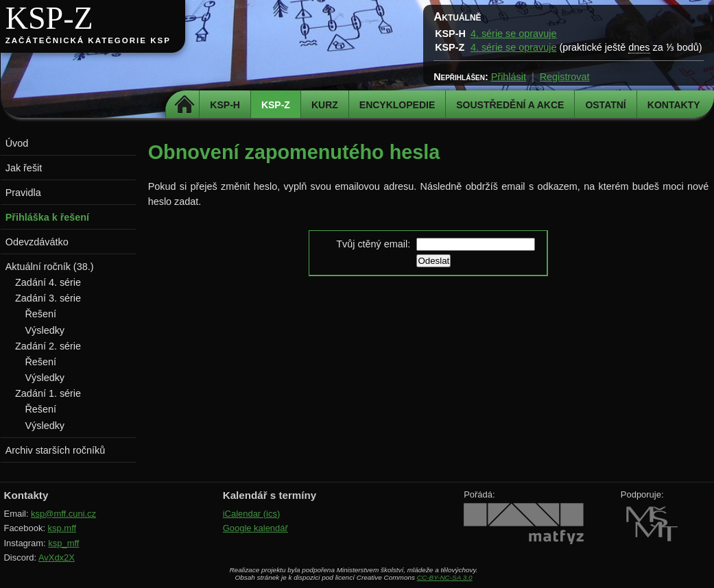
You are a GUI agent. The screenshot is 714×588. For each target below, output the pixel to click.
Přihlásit (509, 77)
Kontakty (674, 105)
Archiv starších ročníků (56, 450)
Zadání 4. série (48, 282)
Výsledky (45, 330)
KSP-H (225, 105)
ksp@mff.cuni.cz (63, 514)
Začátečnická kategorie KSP (88, 40)
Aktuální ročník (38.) (50, 267)
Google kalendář (255, 528)
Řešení (40, 314)
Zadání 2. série (48, 346)
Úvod (17, 143)
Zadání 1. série (48, 393)
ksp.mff (62, 528)
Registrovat (565, 77)
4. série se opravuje (514, 34)
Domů (184, 105)
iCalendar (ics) (252, 514)
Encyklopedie (397, 105)
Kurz (325, 105)
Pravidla (23, 193)
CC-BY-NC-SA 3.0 (445, 577)
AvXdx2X (57, 558)
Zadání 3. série (48, 298)
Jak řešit (24, 168)
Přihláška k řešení (47, 217)
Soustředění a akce (510, 105)
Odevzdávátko (37, 242)
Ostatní (605, 105)
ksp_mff (63, 543)
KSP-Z (49, 18)
